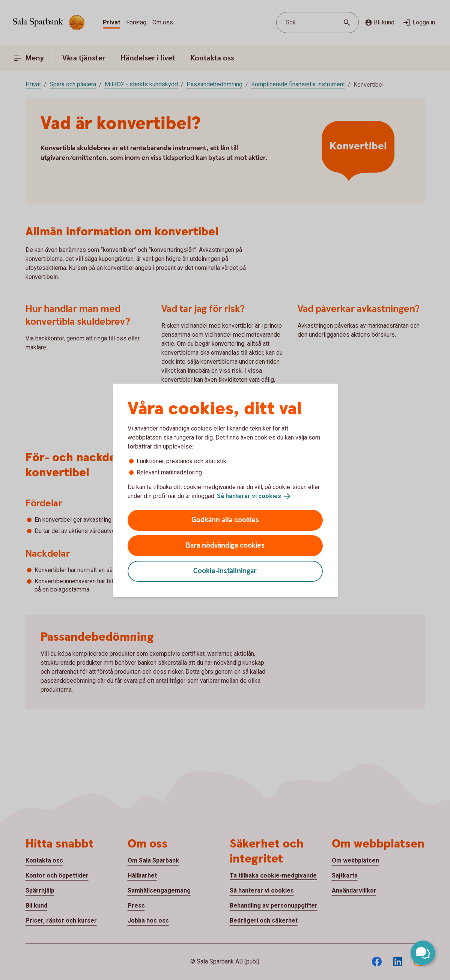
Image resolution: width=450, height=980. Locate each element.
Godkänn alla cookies (225, 520)
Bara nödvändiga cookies (225, 546)
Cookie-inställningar (225, 571)
